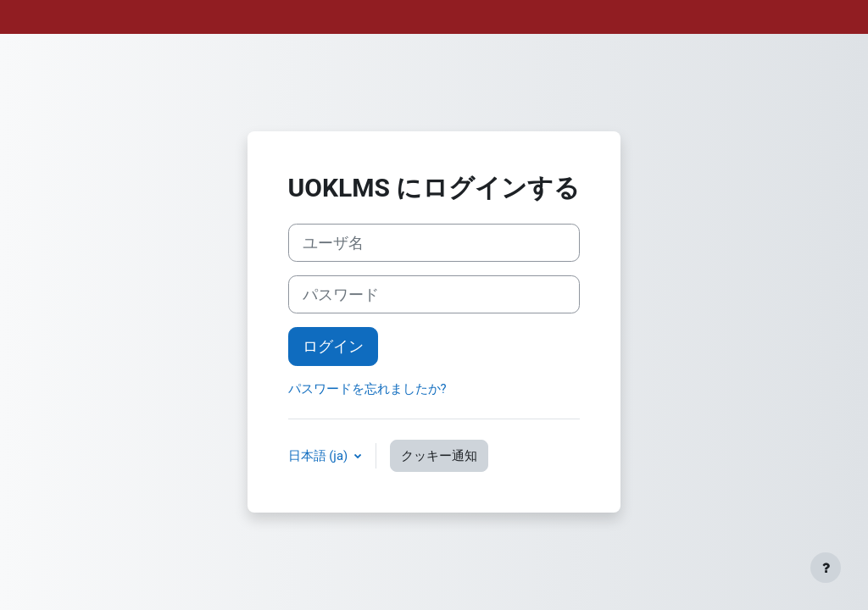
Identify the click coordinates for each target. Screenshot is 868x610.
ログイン (333, 346)
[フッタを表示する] (826, 568)
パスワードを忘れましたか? (367, 389)
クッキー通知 (439, 456)
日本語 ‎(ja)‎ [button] (320, 456)
